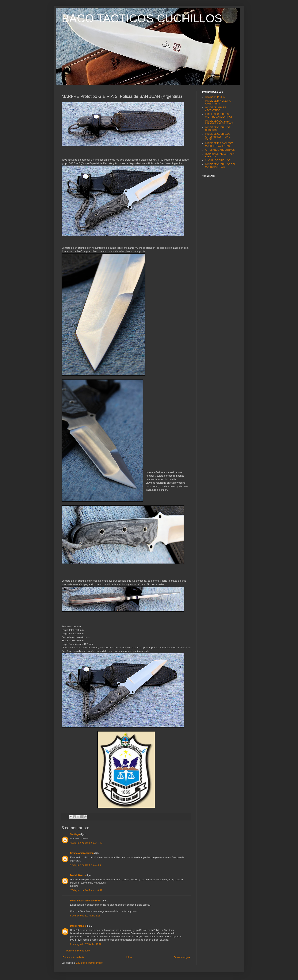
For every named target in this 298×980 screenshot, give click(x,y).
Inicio (129, 957)
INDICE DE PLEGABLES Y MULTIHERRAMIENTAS (219, 145)
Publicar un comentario (78, 951)
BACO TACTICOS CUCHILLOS (142, 18)
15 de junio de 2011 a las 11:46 (86, 843)
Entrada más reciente (73, 957)
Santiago (75, 834)
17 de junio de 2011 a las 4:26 (85, 865)
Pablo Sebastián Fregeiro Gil (86, 901)
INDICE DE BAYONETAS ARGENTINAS (218, 102)
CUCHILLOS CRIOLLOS (218, 160)
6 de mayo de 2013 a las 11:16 (86, 944)
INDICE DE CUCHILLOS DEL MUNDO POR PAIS (220, 166)
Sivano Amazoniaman (82, 853)
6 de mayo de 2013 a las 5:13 (85, 916)
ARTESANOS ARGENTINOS (220, 150)
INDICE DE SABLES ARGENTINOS (216, 109)
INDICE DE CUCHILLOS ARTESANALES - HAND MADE (218, 137)
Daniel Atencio (78, 875)
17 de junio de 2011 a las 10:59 (86, 890)
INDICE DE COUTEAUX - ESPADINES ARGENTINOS (219, 122)
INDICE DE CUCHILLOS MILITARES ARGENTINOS (219, 115)
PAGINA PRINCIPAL (216, 97)
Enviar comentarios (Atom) (90, 963)
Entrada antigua (182, 957)
